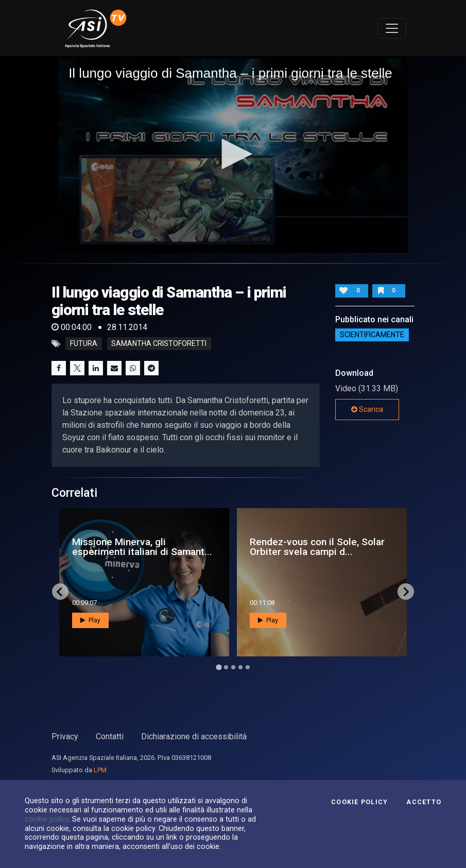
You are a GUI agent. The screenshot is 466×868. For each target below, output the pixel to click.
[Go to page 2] (226, 667)
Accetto (424, 802)
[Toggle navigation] (392, 28)
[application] (233, 154)
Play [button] (90, 620)
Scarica (367, 409)
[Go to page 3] (233, 667)
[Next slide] (406, 592)
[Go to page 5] (248, 667)
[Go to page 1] (219, 667)
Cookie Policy (359, 802)
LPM (100, 770)
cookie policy (47, 819)
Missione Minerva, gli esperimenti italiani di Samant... (142, 547)
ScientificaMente (372, 335)
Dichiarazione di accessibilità (194, 736)
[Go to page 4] (240, 667)
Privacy (65, 736)
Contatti (110, 736)
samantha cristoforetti (159, 344)
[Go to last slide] (60, 592)
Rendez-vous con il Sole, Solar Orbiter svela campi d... (317, 547)
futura (84, 344)
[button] (233, 154)
